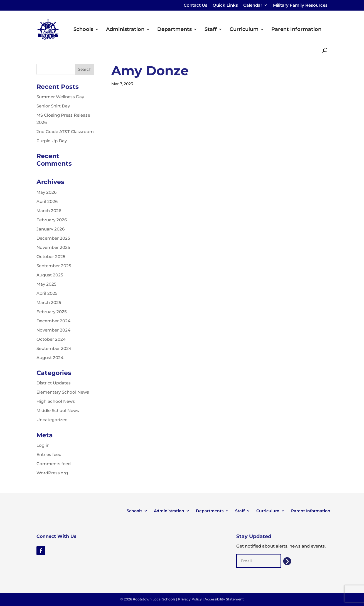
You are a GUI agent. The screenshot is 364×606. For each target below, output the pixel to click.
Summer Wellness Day (60, 97)
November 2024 (53, 330)
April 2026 (47, 201)
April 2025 (47, 293)
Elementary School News (63, 392)
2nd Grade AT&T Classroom (65, 132)
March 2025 (49, 302)
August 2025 (50, 275)
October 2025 (51, 257)
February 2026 (52, 220)
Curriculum (244, 30)
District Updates (54, 383)
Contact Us (195, 5)
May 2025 (46, 284)
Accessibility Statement (224, 599)
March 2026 (49, 211)
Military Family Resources (300, 5)
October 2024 (51, 339)
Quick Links (225, 5)
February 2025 (52, 312)
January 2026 (51, 229)
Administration (125, 30)
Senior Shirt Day (53, 106)
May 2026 (46, 192)
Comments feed (54, 464)
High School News (56, 401)
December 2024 (53, 321)
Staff (211, 30)
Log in (43, 445)
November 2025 (53, 247)
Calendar (253, 5)
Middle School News (58, 410)
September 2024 (54, 348)
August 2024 (50, 358)
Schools (83, 30)
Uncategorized (52, 420)
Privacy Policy (190, 599)
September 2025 (54, 266)
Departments (174, 30)
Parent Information (296, 30)
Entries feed (49, 454)
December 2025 (53, 238)
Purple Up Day (52, 141)
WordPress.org (52, 473)
